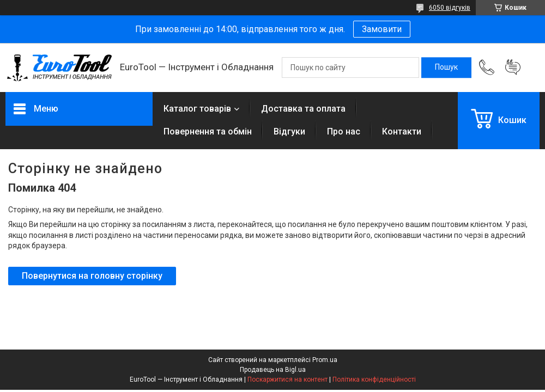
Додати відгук (513, 68)
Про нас (344, 131)
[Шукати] (446, 68)
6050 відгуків (450, 8)
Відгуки (289, 131)
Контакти (402, 131)
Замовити (382, 29)
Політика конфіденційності (374, 379)
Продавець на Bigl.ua (273, 370)
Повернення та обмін (208, 131)
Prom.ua (325, 360)
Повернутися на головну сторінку (92, 276)
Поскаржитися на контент (287, 379)
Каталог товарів (197, 109)
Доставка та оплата (303, 109)
